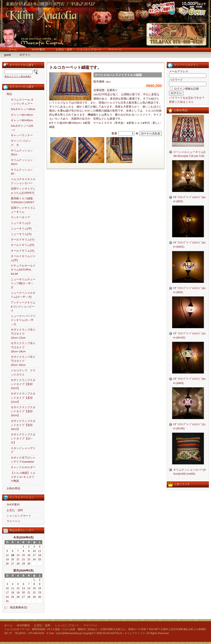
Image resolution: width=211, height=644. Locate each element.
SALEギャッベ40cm (23, 109)
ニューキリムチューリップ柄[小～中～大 (23, 283)
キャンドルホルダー (23, 467)
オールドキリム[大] (22, 251)
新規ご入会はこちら (181, 102)
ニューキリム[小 (21, 223)
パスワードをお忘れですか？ (187, 98)
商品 (9, 94)
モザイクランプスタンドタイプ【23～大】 (23, 439)
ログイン (25, 55)
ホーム (13, 49)
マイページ (115, 49)
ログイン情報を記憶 (184, 89)
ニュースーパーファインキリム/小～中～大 (23, 320)
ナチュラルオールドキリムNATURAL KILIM (23, 270)
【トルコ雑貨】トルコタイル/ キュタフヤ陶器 (23, 477)
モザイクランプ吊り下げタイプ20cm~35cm (23, 361)
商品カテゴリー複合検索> (18, 76)
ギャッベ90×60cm (22, 120)
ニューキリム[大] (21, 234)
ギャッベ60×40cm (22, 115)
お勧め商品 (13, 488)
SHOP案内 (38, 49)
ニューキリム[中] (21, 228)
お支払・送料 (64, 49)
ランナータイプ (20, 217)
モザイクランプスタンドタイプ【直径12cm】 (23, 398)
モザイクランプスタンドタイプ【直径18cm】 (23, 425)
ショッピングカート (89, 49)
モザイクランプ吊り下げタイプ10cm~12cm (23, 334)
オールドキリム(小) (23, 239)
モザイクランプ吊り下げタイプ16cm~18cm (23, 347)
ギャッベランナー (22, 135)
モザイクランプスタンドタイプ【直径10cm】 (23, 384)
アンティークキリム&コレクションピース (23, 307)
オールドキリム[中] (22, 245)
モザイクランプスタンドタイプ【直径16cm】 (23, 411)
